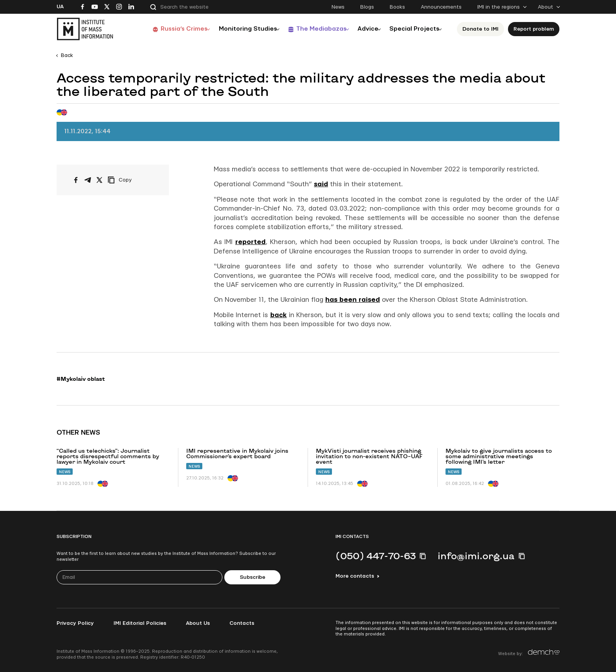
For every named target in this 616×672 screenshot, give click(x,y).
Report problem (534, 29)
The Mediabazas (313, 29)
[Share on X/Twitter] (99, 180)
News (338, 7)
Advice (363, 29)
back (279, 315)
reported (250, 242)
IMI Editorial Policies (140, 623)
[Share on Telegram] (88, 180)
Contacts (242, 623)
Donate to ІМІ (480, 29)
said (321, 184)
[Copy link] (130, 180)
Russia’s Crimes (171, 29)
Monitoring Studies (237, 29)
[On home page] (85, 29)
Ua (60, 7)
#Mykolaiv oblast (81, 379)
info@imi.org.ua (476, 556)
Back (67, 55)
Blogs (367, 7)
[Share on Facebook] (76, 180)
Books (397, 7)
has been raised (353, 300)
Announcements (441, 7)
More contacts (355, 576)
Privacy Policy (75, 623)
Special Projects (412, 29)
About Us (198, 623)
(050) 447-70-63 (376, 556)
